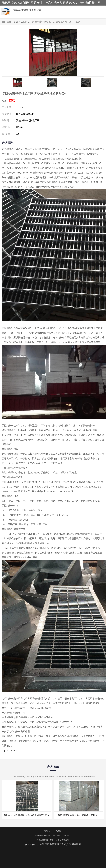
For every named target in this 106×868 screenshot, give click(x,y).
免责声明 (54, 844)
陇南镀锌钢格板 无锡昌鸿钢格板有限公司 (79, 815)
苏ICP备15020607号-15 (62, 835)
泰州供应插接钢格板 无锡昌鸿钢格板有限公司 (27, 815)
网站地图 (76, 844)
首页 (16, 22)
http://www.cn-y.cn (11, 750)
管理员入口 (65, 844)
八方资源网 (43, 844)
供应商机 (25, 22)
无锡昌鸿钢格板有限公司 (47, 840)
